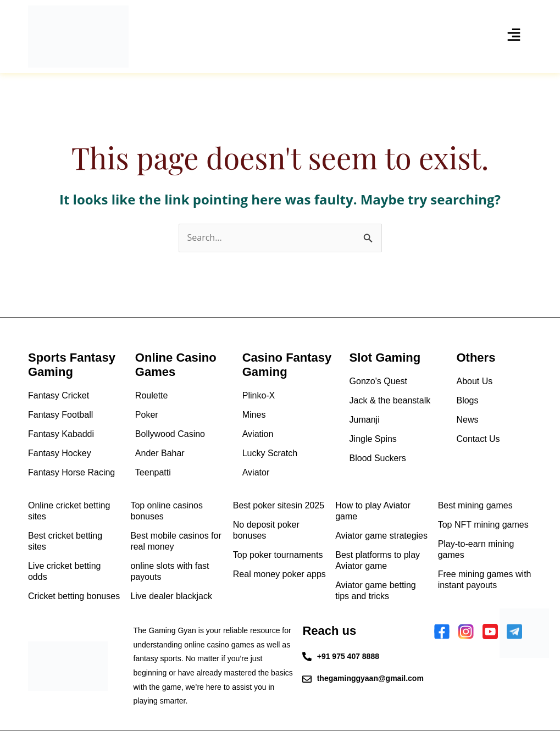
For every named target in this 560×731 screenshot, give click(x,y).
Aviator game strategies (381, 536)
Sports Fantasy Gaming (72, 365)
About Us (474, 381)
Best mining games (475, 505)
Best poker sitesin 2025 (279, 505)
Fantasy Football (60, 415)
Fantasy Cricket (59, 395)
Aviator (256, 472)
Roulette (152, 395)
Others (476, 358)
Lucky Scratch (270, 453)
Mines (254, 415)
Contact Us (478, 439)
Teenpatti (153, 472)
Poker (147, 415)
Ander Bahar (160, 453)
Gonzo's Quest (378, 381)
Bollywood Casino (170, 434)
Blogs (467, 400)
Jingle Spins (373, 439)
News (467, 420)
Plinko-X (259, 395)
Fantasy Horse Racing (71, 472)
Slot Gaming (385, 358)
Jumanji (365, 420)
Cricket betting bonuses (74, 596)
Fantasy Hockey (60, 453)
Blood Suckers (378, 458)
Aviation (258, 434)
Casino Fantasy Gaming (287, 365)
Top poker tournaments (278, 555)
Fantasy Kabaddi (61, 434)
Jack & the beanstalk (390, 400)
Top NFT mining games (483, 525)
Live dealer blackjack (171, 596)
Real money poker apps (279, 574)
